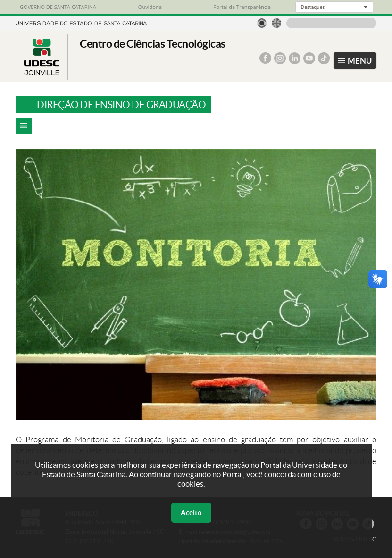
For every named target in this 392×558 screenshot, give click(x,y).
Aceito (191, 512)
